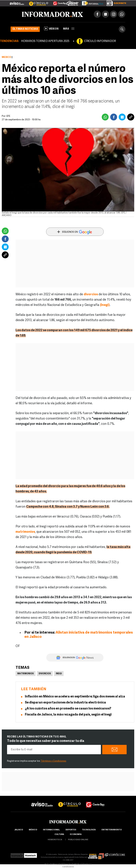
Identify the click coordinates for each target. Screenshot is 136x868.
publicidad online (78, 840)
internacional (51, 830)
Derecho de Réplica (72, 864)
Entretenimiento (112, 830)
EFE (8, 116)
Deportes (71, 830)
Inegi (59, 674)
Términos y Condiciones (53, 761)
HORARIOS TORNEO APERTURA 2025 (45, 41)
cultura (59, 834)
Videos (51, 28)
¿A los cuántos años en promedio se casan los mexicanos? (68, 709)
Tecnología (89, 830)
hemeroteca (55, 840)
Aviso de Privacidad (53, 864)
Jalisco (19, 830)
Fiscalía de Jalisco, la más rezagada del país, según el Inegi (68, 715)
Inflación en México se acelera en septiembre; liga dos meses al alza (75, 697)
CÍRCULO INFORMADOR (100, 41)
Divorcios (45, 674)
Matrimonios (26, 674)
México (6, 57)
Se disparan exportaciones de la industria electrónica (65, 703)
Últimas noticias (25, 29)
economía (76, 834)
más (69, 29)
